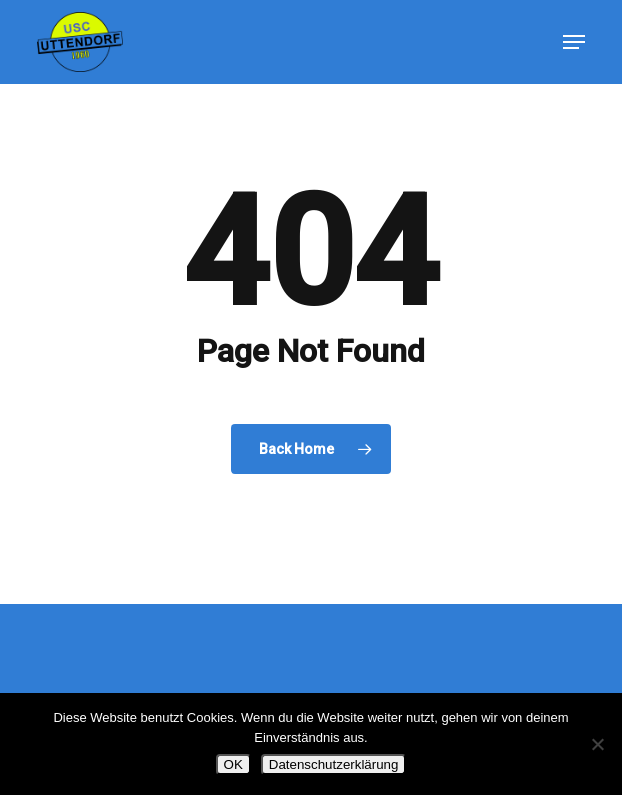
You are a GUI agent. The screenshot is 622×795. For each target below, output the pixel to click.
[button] (574, 42)
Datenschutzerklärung (334, 764)
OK (233, 764)
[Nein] (597, 744)
